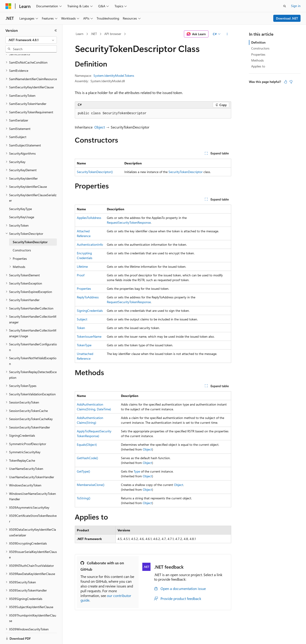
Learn (80, 34)
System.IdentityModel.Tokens (114, 76)
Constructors (260, 48)
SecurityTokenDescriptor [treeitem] (30, 226)
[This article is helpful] (286, 82)
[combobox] (31, 40)
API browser (113, 34)
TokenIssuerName (89, 336)
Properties (84, 289)
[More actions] (227, 34)
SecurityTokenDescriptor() (95, 172)
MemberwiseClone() (91, 485)
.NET (94, 34)
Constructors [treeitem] (22, 234)
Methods (257, 60)
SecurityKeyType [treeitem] (20, 193)
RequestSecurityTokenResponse (129, 222)
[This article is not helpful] (291, 82)
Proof (81, 275)
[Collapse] (56, 30)
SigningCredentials (90, 311)
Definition (258, 42)
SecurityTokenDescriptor (186, 172)
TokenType (84, 345)
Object (100, 127)
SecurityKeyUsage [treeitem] (22, 201)
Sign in (296, 6)
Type (137, 471)
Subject (82, 319)
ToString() (84, 498)
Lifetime (82, 266)
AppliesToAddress (89, 218)
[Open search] (285, 6)
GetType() (83, 471)
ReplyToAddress (88, 297)
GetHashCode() (87, 458)
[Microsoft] (8, 6)
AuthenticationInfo (90, 244)
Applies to (258, 66)
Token (81, 328)
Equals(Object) (87, 445)
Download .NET (287, 18)
